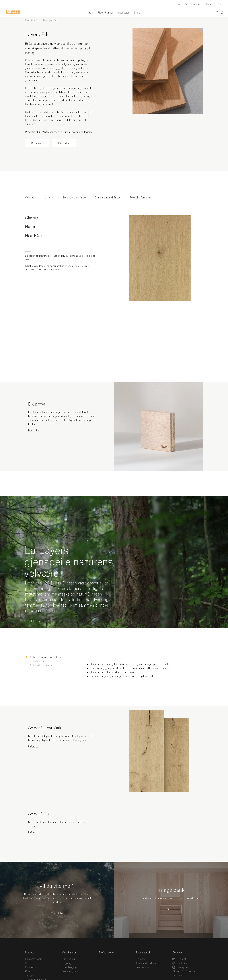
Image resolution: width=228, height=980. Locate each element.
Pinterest (180, 963)
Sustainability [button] (39, 661)
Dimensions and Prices (108, 198)
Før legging (68, 959)
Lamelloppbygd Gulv (48, 20)
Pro (187, 5)
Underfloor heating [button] (43, 666)
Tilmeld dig (57, 913)
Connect (177, 953)
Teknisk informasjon (141, 198)
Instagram (181, 967)
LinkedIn (140, 959)
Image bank (171, 890)
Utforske (36, 621)
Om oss (176, 5)
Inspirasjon (124, 13)
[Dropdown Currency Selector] (220, 5)
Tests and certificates (148, 963)
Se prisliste (37, 143)
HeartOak (34, 236)
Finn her (171, 909)
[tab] (30, 199)
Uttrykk (49, 198)
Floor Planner (105, 13)
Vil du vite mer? (57, 886)
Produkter (30, 20)
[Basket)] (222, 13)
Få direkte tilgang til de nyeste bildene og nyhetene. (171, 898)
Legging (67, 963)
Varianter (30, 198)
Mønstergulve (70, 972)
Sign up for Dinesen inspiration (184, 974)
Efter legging (69, 967)
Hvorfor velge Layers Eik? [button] (46, 657)
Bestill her (34, 431)
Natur (30, 227)
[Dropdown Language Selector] (208, 5)
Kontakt (197, 5)
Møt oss (30, 953)
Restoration (142, 967)
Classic (31, 218)
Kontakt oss (32, 967)
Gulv (91, 13)
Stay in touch (143, 953)
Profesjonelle (106, 953)
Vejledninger (69, 953)
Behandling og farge (74, 198)
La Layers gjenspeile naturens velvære (69, 562)
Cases (29, 963)
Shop (137, 13)
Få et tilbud (64, 143)
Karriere (30, 972)
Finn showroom (34, 959)
